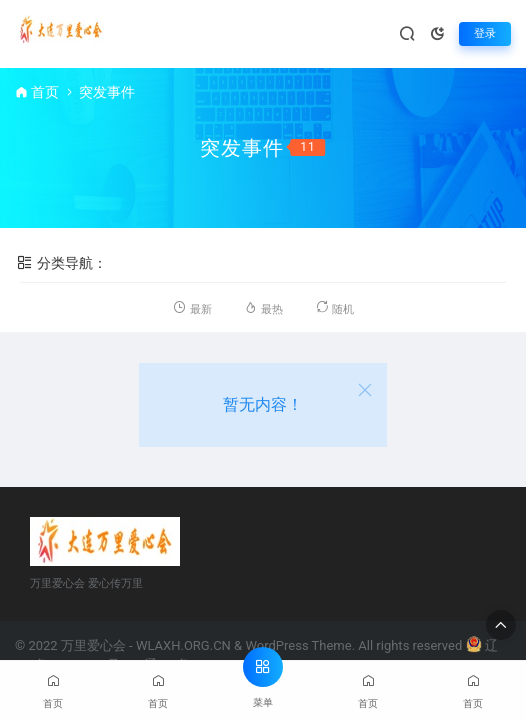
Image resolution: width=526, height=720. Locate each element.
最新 (192, 307)
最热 (263, 307)
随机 (334, 307)
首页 (45, 92)
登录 (485, 33)
